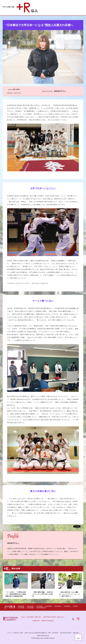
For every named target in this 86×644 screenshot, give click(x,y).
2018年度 (12, 608)
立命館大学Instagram (47, 621)
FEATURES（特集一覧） (34, 617)
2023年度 (39, 606)
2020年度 (67, 606)
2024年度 (30, 606)
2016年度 (31, 608)
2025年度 (21, 606)
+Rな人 (23, 617)
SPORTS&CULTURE (49, 617)
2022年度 (48, 606)
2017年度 (21, 608)
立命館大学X (36, 621)
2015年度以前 (41, 608)
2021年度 (58, 606)
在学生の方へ (61, 617)
